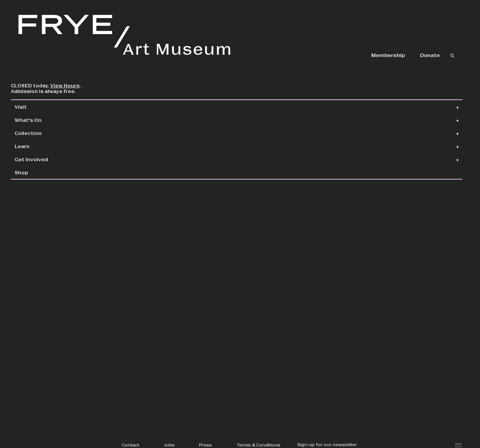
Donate (430, 55)
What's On (45, 120)
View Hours (82, 85)
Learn (39, 146)
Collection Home (154, 107)
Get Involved (49, 159)
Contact (130, 445)
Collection (45, 133)
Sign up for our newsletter (327, 444)
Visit (38, 107)
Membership (388, 55)
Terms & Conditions (259, 445)
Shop (39, 172)
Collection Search (223, 107)
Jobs (169, 445)
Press (205, 445)
